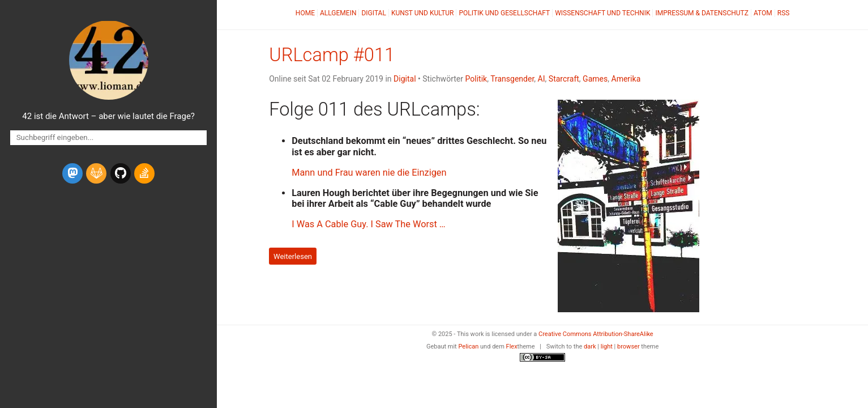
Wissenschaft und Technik (602, 13)
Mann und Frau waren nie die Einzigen (369, 173)
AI (542, 79)
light (607, 347)
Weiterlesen (293, 256)
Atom (763, 13)
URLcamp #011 (332, 55)
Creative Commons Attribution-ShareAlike (596, 334)
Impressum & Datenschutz (702, 13)
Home (305, 13)
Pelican (468, 347)
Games (595, 79)
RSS (784, 13)
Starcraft (564, 79)
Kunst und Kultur (423, 13)
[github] (121, 173)
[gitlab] (96, 173)
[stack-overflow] (144, 173)
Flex (512, 347)
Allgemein (338, 13)
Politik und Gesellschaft (504, 13)
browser (628, 347)
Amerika (626, 79)
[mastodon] (72, 173)
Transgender (512, 79)
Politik (476, 79)
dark (590, 347)
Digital (373, 13)
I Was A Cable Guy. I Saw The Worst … (369, 224)
